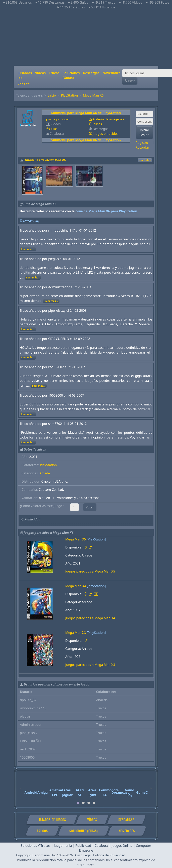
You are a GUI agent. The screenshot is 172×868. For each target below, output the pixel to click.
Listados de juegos (25, 78)
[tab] (78, 803)
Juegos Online (122, 846)
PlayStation (70, 95)
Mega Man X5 (76, 539)
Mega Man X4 (76, 586)
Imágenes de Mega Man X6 (45, 160)
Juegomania (63, 846)
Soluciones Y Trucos (36, 846)
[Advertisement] (86, 38)
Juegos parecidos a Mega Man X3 (90, 665)
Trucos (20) (31, 221)
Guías (53, 129)
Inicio (52, 95)
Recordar (142, 147)
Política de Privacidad (109, 855)
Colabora (101, 846)
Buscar (130, 81)
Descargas (91, 73)
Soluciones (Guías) (71, 75)
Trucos (54, 73)
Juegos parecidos (105, 134)
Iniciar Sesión (144, 132)
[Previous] (21, 786)
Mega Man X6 (93, 95)
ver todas (145, 160)
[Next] (151, 786)
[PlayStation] (96, 539)
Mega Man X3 (76, 633)
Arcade (45, 473)
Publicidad (83, 846)
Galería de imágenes (109, 119)
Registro (142, 143)
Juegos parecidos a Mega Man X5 (90, 571)
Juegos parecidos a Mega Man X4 (90, 618)
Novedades (111, 73)
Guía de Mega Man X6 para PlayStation (106, 211)
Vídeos (40, 73)
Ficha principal (58, 119)
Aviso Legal (83, 855)
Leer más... (28, 249)
